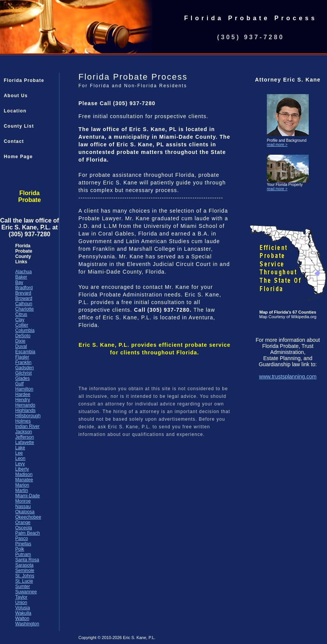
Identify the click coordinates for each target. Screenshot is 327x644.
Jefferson (25, 437)
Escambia (25, 352)
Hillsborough (28, 416)
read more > (277, 145)
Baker (21, 277)
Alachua (23, 272)
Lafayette (25, 442)
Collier (22, 325)
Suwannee (26, 592)
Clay (20, 320)
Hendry (23, 400)
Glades (22, 378)
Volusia (23, 608)
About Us (16, 96)
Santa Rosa (27, 560)
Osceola (24, 528)
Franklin (23, 362)
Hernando (25, 405)
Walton (22, 618)
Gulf (19, 384)
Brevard (23, 293)
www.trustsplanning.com (288, 376)
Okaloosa (25, 512)
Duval (21, 346)
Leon (20, 458)
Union (21, 602)
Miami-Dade (28, 496)
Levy (20, 464)
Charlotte (25, 309)
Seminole (25, 570)
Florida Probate (24, 80)
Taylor (21, 597)
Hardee (23, 394)
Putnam (23, 554)
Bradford (24, 288)
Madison (24, 474)
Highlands (25, 410)
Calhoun (24, 304)
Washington (27, 624)
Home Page (18, 157)
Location (15, 111)
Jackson (24, 432)
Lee (19, 453)
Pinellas (23, 544)
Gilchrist (23, 373)
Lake (20, 448)
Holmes (23, 421)
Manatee (24, 480)
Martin (22, 490)
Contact (14, 141)
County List (19, 126)
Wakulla (23, 613)
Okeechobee (28, 517)
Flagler (22, 357)
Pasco (22, 538)
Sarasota (24, 565)
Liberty (22, 469)
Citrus (21, 314)
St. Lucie (24, 581)
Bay (19, 282)
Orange (23, 522)
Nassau (23, 506)
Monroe (23, 501)
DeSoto (23, 336)
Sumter (23, 586)
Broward (24, 298)
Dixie (20, 341)
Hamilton (24, 389)
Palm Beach (28, 533)
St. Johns (25, 576)
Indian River (27, 426)
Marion (22, 485)
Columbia (25, 330)
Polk (20, 549)
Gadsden (25, 368)
